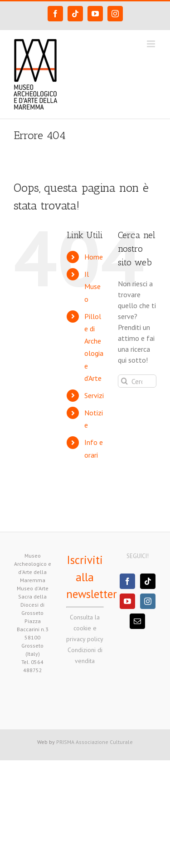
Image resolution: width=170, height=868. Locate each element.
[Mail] (137, 621)
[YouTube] (127, 601)
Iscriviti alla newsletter (92, 577)
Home (94, 257)
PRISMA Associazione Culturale (95, 742)
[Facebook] (127, 581)
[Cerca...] (137, 381)
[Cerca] (124, 381)
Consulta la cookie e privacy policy (85, 628)
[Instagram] (148, 601)
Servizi (94, 395)
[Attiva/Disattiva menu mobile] (152, 44)
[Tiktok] (148, 581)
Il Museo (92, 286)
